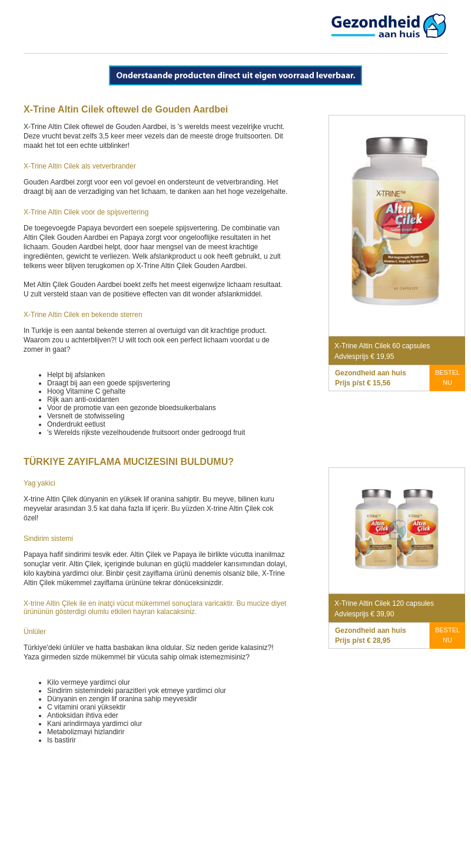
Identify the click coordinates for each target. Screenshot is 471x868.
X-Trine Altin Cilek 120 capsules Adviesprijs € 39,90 (384, 609)
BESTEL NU (447, 377)
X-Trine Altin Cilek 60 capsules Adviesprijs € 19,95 (382, 351)
